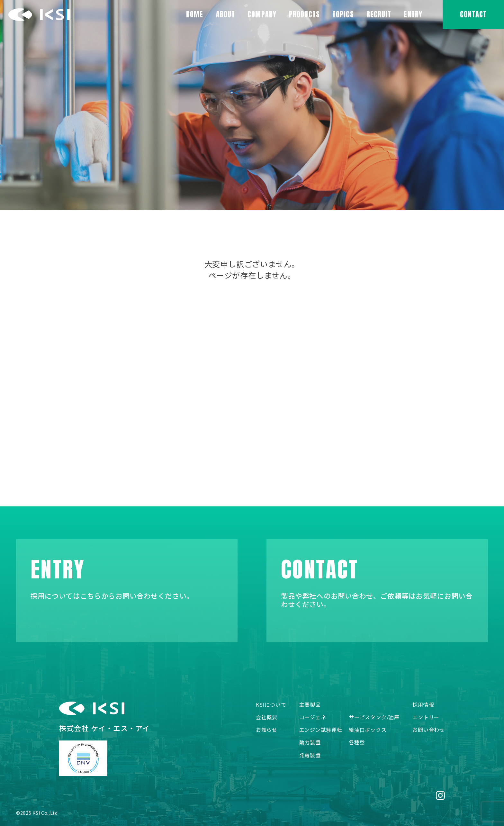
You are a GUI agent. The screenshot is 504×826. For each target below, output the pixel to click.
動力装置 (310, 742)
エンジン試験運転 (321, 730)
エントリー (426, 717)
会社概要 (267, 717)
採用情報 (423, 705)
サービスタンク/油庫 (374, 717)
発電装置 (310, 755)
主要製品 (310, 705)
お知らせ (267, 730)
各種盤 (357, 742)
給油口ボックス (368, 730)
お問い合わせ (429, 730)
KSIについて (271, 705)
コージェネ (313, 717)
